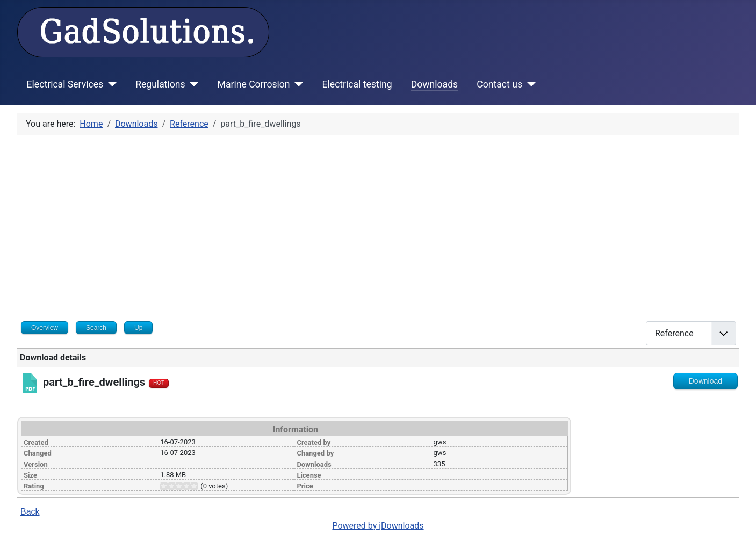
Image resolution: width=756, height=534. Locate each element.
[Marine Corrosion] (297, 84)
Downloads (434, 84)
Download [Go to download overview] (705, 381)
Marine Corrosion (254, 84)
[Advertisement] (378, 224)
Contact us (499, 84)
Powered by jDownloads (378, 526)
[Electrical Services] (110, 84)
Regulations (160, 84)
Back (30, 512)
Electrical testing (357, 84)
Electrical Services (65, 84)
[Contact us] (529, 84)
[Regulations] (192, 84)
